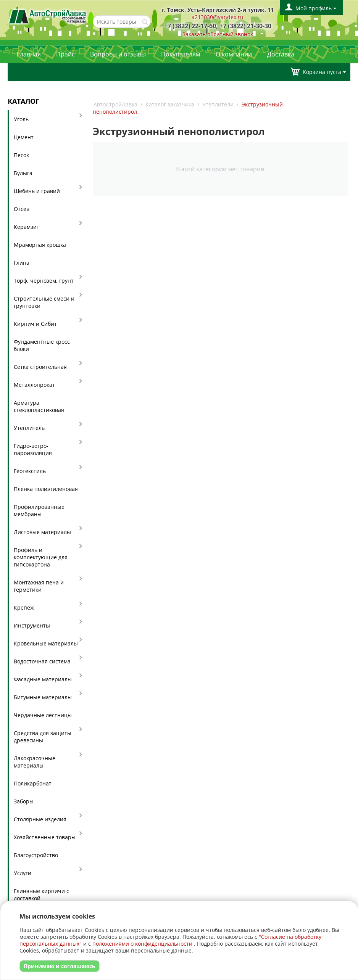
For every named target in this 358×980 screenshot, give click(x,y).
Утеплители (218, 104)
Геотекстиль (30, 471)
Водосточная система (42, 661)
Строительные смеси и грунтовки (44, 302)
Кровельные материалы (46, 643)
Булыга (23, 173)
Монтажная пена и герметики (39, 586)
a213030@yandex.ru (218, 17)
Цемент (24, 137)
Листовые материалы (42, 532)
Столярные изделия (40, 819)
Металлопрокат (34, 385)
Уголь (21, 119)
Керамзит (27, 227)
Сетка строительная (40, 367)
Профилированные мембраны (39, 510)
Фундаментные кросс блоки (42, 345)
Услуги (23, 873)
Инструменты (32, 625)
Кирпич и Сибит (35, 324)
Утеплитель (29, 428)
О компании (234, 54)
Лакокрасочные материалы (35, 762)
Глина (22, 263)
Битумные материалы (43, 697)
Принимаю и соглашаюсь (60, 966)
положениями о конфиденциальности (142, 944)
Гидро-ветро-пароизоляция (33, 449)
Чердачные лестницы (43, 715)
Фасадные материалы (43, 679)
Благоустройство (36, 855)
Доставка (281, 54)
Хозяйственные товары (45, 837)
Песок (21, 155)
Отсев (22, 209)
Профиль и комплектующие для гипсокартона (41, 557)
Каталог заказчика (170, 104)
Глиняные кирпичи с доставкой (41, 895)
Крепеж (24, 607)
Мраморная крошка (40, 245)
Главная (29, 54)
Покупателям (181, 54)
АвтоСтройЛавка (115, 104)
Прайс (65, 54)
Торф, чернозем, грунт (44, 281)
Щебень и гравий (37, 191)
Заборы (24, 801)
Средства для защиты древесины (43, 737)
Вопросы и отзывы (118, 54)
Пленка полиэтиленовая (46, 489)
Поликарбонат (33, 783)
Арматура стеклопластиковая (39, 406)
